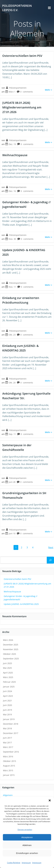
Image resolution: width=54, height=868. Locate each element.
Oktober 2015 (10, 761)
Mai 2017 (7, 743)
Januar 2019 (9, 719)
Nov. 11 (11, 287)
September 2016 (11, 752)
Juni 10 (10, 533)
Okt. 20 (10, 383)
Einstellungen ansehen (27, 853)
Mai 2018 (7, 728)
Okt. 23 (10, 335)
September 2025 (11, 659)
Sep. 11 (11, 434)
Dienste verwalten (25, 830)
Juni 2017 (7, 738)
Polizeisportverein (16, 88)
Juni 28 (10, 482)
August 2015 (9, 766)
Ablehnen (27, 845)
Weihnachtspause (12, 592)
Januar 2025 (9, 687)
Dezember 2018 (11, 724)
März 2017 (8, 747)
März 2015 (8, 770)
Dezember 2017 (11, 733)
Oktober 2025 (10, 654)
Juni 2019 (7, 710)
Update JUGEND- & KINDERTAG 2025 (21, 604)
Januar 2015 (9, 775)
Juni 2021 (7, 701)
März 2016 (8, 756)
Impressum (26, 863)
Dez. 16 (11, 191)
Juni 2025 (7, 663)
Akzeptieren (27, 837)
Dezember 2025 (11, 645)
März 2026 (8, 640)
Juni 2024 (7, 691)
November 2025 (11, 649)
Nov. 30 (11, 239)
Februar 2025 (9, 682)
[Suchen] (50, 560)
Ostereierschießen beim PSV (17, 579)
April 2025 (8, 673)
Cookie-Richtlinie (14, 863)
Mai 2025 (7, 668)
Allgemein (8, 795)
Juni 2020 (7, 705)
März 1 (10, 92)
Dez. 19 (11, 144)
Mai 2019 (7, 714)
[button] (50, 800)
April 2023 (8, 696)
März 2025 (8, 677)
